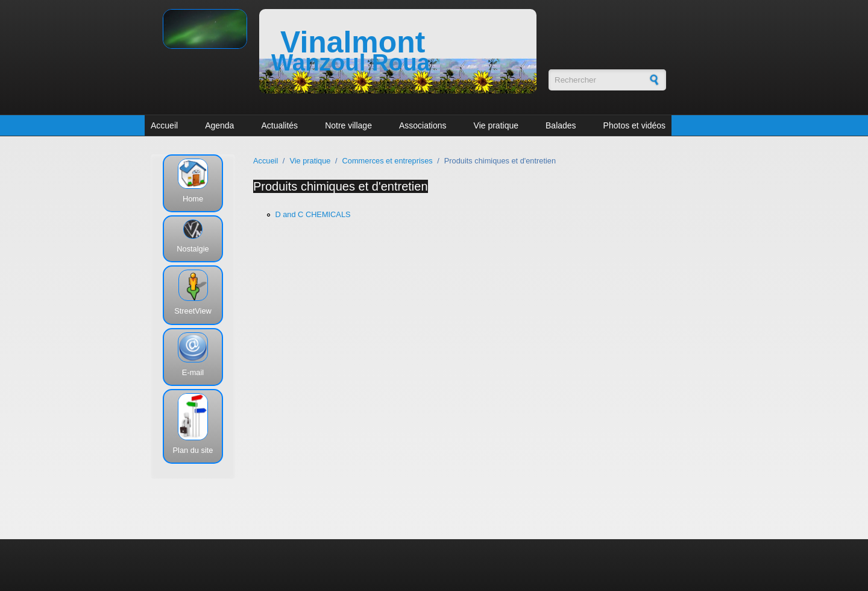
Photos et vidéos (635, 125)
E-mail (193, 372)
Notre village (348, 125)
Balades (561, 125)
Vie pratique (496, 125)
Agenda (219, 125)
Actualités (279, 125)
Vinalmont (353, 42)
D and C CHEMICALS (313, 214)
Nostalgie (193, 249)
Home (193, 199)
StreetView (193, 311)
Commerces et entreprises (388, 161)
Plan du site (193, 450)
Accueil (164, 125)
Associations (423, 125)
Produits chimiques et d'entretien (341, 186)
